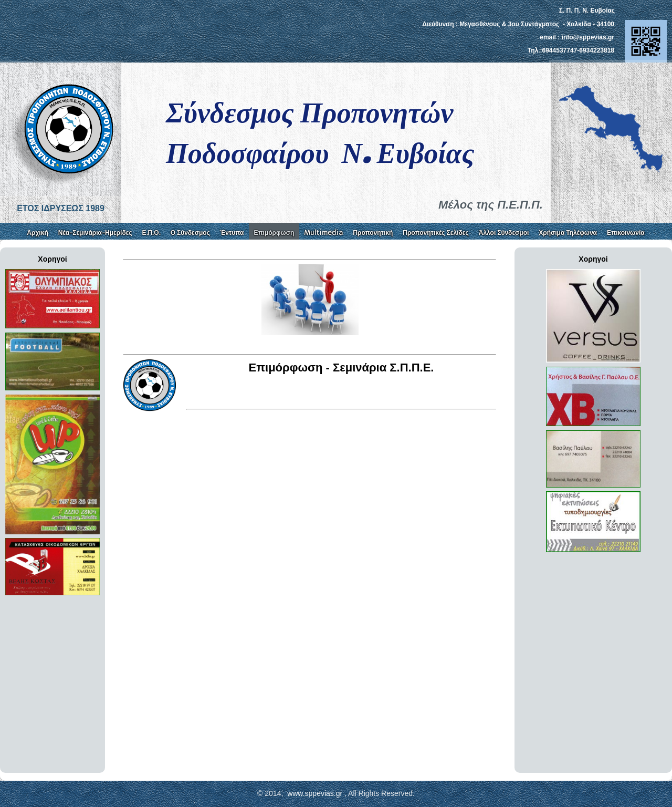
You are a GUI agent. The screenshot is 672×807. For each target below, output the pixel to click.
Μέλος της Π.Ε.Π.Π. (491, 205)
